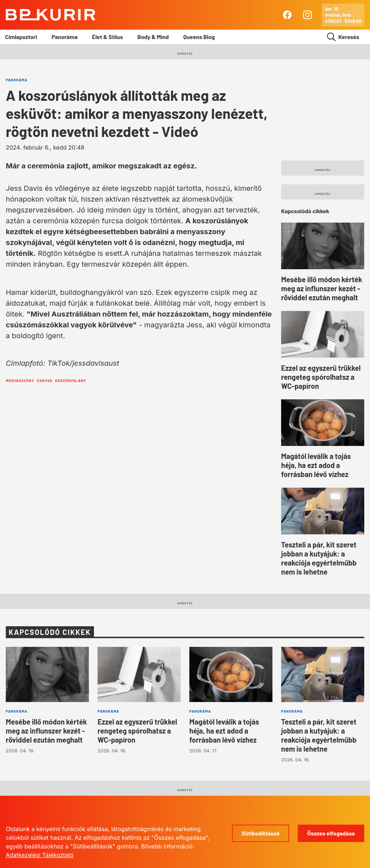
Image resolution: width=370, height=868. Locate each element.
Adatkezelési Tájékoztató (40, 855)
